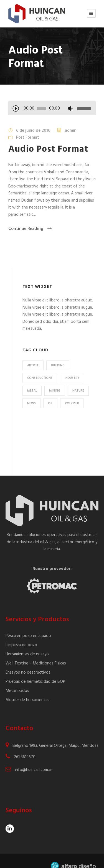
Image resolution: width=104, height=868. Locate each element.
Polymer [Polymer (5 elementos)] (72, 403)
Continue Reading (30, 229)
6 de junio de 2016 (33, 131)
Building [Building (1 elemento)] (58, 366)
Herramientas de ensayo (27, 639)
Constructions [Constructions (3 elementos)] (40, 378)
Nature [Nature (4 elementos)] (78, 391)
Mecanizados (17, 675)
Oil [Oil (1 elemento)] (50, 403)
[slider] (41, 108)
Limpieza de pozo (21, 630)
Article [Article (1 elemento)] (33, 366)
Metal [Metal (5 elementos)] (32, 391)
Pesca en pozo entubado (28, 620)
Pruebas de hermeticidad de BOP (35, 666)
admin (71, 131)
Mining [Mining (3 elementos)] (55, 391)
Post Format (28, 138)
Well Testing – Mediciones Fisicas (36, 648)
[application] (52, 109)
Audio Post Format (48, 149)
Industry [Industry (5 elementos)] (72, 378)
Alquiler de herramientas (27, 684)
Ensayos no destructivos (28, 657)
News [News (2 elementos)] (31, 403)
